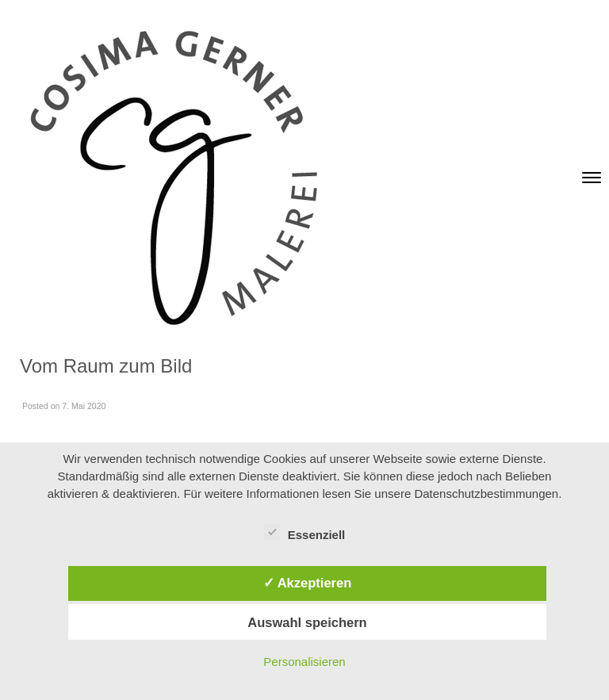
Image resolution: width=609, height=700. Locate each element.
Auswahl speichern (307, 622)
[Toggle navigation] (592, 178)
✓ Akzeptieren (308, 583)
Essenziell (305, 532)
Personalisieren (304, 662)
